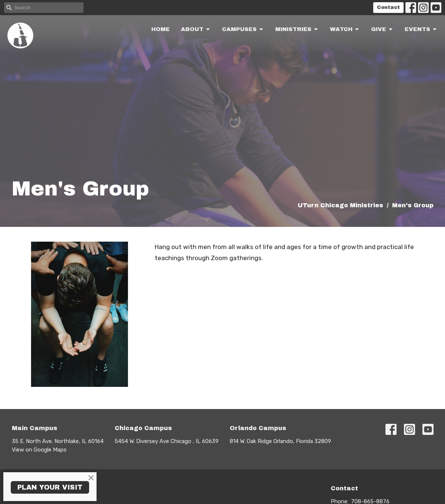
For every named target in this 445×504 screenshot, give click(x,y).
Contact (388, 7)
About (196, 30)
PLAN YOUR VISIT (50, 487)
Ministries (297, 30)
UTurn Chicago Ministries (341, 205)
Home (161, 29)
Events (421, 30)
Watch (345, 30)
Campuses (243, 30)
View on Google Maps (39, 450)
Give (382, 30)
